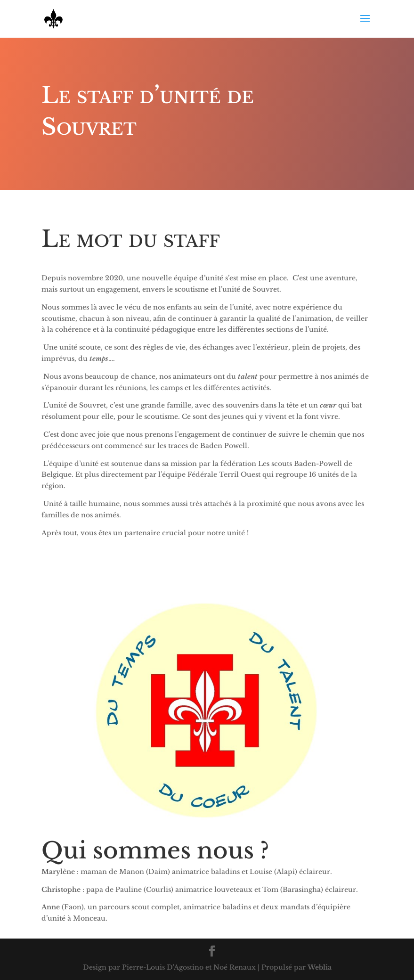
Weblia (320, 967)
